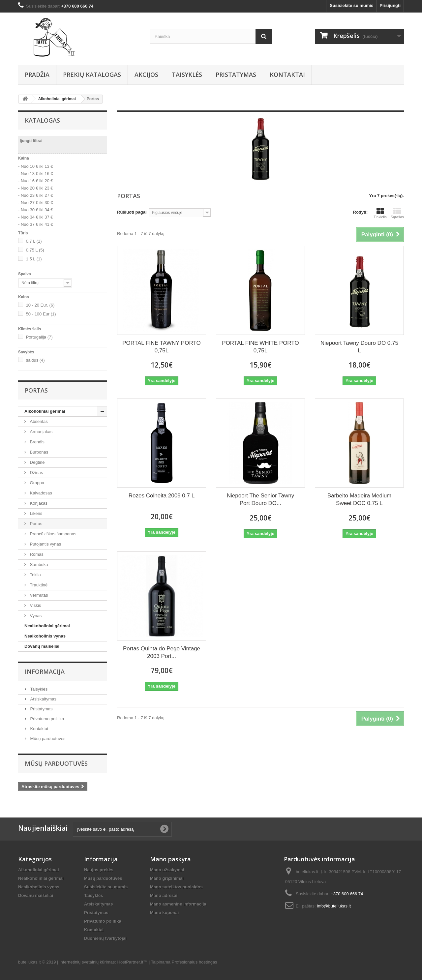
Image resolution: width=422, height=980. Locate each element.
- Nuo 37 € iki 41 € (36, 224)
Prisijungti (390, 5)
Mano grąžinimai (167, 878)
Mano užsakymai (167, 870)
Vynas (35, 616)
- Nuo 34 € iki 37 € (36, 217)
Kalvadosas (40, 493)
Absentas (38, 421)
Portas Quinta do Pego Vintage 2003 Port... (162, 652)
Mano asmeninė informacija (178, 904)
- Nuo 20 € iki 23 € (36, 188)
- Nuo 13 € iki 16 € (36, 174)
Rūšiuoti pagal (132, 212)
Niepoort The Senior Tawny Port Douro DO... (260, 499)
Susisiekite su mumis (351, 5)
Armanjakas (41, 432)
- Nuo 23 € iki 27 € (36, 195)
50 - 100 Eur (41, 314)
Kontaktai (287, 74)
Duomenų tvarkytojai (105, 938)
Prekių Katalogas (92, 74)
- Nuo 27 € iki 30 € (36, 203)
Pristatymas (236, 74)
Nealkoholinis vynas (45, 636)
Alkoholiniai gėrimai (45, 411)
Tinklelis (380, 213)
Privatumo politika (46, 719)
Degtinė (37, 462)
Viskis (35, 605)
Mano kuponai (164, 913)
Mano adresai (164, 895)
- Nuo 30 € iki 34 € (36, 210)
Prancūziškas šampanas (53, 534)
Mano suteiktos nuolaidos (176, 887)
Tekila (35, 575)
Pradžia (37, 74)
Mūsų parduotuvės (47, 739)
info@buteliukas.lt (334, 906)
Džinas (36, 473)
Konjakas (38, 503)
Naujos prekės (99, 870)
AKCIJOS (146, 74)
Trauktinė (38, 585)
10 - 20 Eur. (40, 305)
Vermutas (38, 595)
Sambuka (38, 564)
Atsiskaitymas (43, 699)
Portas (35, 524)
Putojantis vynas (45, 544)
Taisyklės (187, 74)
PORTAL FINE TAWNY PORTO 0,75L (161, 347)
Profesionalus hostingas (195, 962)
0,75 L (35, 250)
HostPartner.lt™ (133, 962)
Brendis (37, 442)
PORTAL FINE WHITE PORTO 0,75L (260, 347)
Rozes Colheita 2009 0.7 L (162, 496)
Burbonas (38, 452)
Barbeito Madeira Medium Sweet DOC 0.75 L (360, 499)
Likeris (35, 513)
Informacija (45, 671)
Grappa (36, 483)
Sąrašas (397, 213)
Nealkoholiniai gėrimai (47, 626)
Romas (36, 554)
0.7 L (34, 241)
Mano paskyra (170, 859)
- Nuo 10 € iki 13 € (36, 166)
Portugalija (39, 337)
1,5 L (34, 259)
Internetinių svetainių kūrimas (87, 962)
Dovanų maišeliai (42, 646)
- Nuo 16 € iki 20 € (36, 181)
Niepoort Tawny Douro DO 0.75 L (359, 347)
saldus (35, 360)
